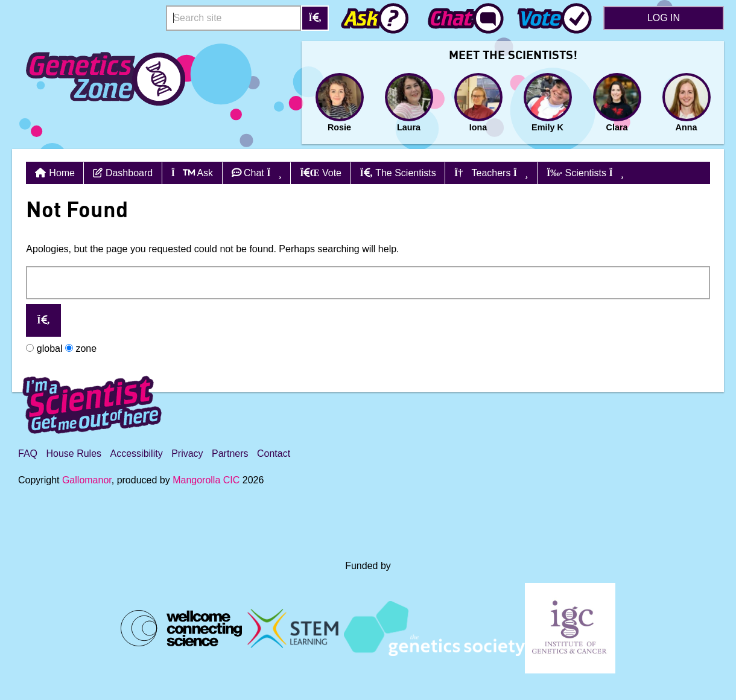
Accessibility (137, 453)
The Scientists (398, 173)
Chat (257, 173)
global (44, 348)
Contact (274, 453)
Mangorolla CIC (206, 480)
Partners (230, 453)
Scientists (585, 173)
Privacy (187, 453)
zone (81, 348)
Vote (321, 173)
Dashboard (123, 173)
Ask (192, 173)
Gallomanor (87, 480)
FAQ (28, 453)
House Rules (74, 453)
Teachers (491, 173)
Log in (664, 18)
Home (62, 173)
